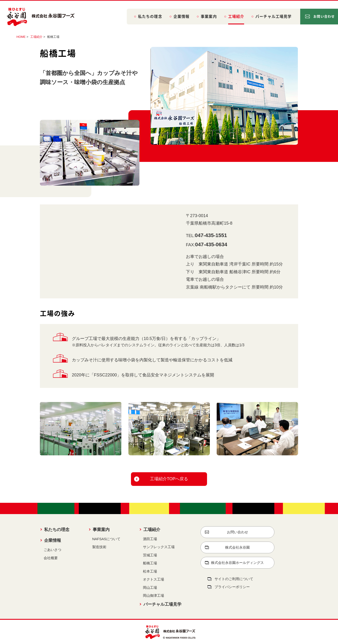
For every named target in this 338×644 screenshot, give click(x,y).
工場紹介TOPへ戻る (169, 479)
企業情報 (181, 16)
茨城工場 (150, 555)
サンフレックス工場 (159, 547)
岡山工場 (150, 587)
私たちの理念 (150, 16)
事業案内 (209, 16)
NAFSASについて (106, 539)
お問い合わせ (324, 16)
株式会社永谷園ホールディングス (237, 563)
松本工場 (150, 571)
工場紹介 (236, 16)
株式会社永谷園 (237, 547)
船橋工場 (150, 563)
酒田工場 (150, 539)
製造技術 (99, 547)
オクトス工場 (154, 579)
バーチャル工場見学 (273, 16)
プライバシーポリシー (232, 587)
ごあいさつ (52, 550)
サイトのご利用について (234, 579)
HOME (21, 37)
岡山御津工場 (154, 595)
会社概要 (51, 558)
